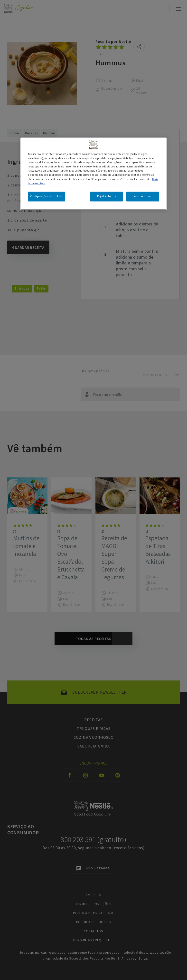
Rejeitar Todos (106, 196)
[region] (93, 174)
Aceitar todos (143, 196)
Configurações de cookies (46, 196)
